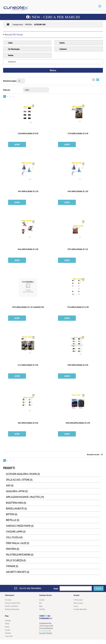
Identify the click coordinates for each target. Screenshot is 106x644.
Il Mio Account (78, 600)
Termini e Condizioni (11, 606)
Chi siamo (8, 600)
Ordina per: (7, 90)
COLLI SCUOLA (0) (14, 537)
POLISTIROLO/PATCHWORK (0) (20, 555)
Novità (7, 627)
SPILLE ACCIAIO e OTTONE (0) (19, 480)
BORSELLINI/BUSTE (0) (16, 508)
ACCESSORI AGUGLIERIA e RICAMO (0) (23, 474)
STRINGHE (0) (12, 566)
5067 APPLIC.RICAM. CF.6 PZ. (28, 423)
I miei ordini (9, 636)
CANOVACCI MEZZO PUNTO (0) (20, 526)
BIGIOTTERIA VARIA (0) (16, 503)
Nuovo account (78, 603)
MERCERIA (29, 24)
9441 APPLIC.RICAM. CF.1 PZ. (28, 249)
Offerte (7, 624)
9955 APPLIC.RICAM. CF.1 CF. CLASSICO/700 (28, 307)
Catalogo (8, 621)
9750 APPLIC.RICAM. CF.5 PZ (78, 133)
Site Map (42, 609)
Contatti (42, 600)
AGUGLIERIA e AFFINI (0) (17, 491)
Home (8, 24)
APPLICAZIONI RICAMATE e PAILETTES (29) (25, 497)
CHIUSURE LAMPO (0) (16, 532)
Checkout (8, 633)
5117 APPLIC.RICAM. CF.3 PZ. (28, 365)
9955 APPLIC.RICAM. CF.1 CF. (78, 249)
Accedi (76, 606)
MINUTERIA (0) (13, 549)
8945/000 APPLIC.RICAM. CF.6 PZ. (78, 423)
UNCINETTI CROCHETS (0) (18, 572)
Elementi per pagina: (10, 81)
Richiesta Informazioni (12, 609)
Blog (41, 606)
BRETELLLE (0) (13, 520)
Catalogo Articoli (18, 24)
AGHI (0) (10, 485)
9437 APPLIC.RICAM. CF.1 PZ (28, 191)
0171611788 (46, 631)
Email (56, 589)
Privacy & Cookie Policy (13, 603)
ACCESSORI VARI (40, 24)
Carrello (8, 630)
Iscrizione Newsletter (80, 609)
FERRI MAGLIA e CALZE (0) (18, 543)
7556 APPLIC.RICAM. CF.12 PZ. (78, 307)
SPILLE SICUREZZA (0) (16, 560)
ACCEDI (17, 144)
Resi (41, 603)
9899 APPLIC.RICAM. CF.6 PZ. (78, 365)
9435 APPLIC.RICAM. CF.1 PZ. (78, 191)
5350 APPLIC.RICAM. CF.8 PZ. (28, 133)
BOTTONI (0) (12, 514)
